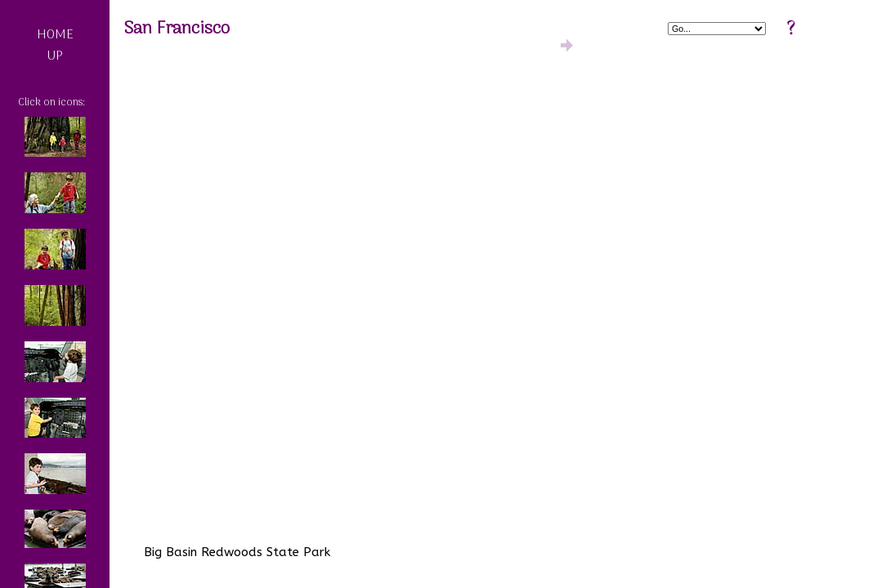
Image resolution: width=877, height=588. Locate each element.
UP (55, 56)
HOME (55, 35)
